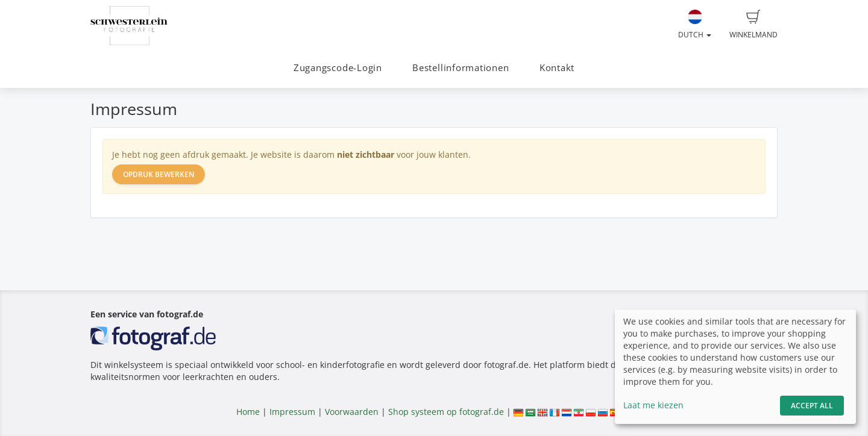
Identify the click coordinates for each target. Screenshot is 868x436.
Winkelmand (753, 25)
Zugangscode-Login (338, 68)
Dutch (695, 25)
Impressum (292, 412)
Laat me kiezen (653, 405)
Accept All (812, 406)
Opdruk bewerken (159, 174)
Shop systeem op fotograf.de (446, 412)
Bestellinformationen (461, 68)
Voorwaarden (352, 412)
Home (248, 412)
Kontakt (557, 68)
